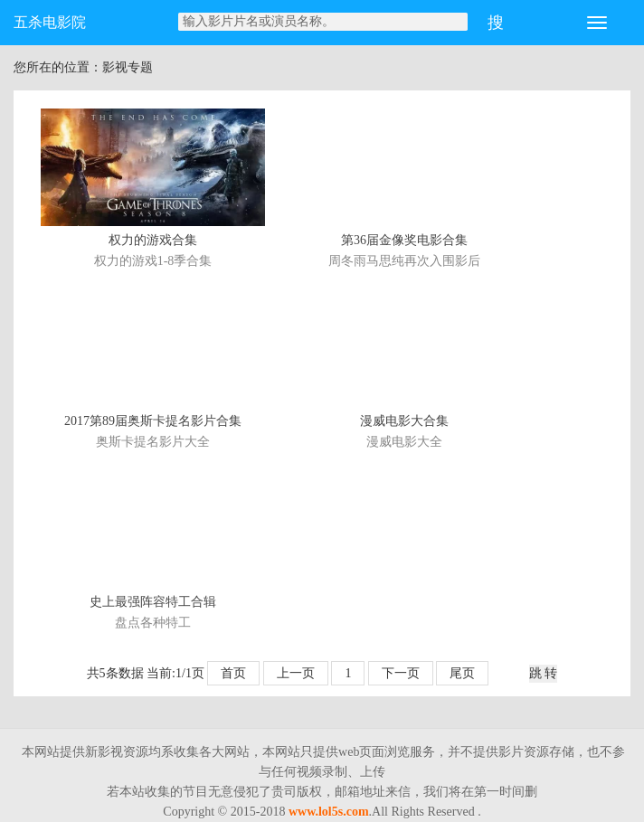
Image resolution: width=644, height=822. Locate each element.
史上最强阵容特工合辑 (153, 602)
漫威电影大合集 (404, 421)
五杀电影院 (50, 22)
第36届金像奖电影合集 (404, 240)
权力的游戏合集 (153, 240)
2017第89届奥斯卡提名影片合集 (153, 421)
